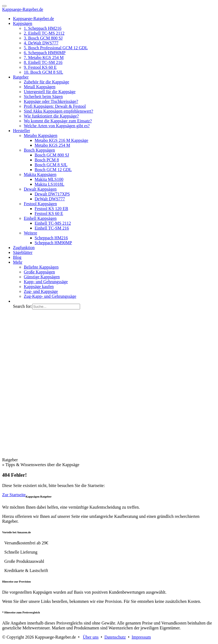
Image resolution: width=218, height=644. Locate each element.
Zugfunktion (24, 248)
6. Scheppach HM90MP (45, 53)
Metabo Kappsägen (41, 135)
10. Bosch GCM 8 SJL (43, 72)
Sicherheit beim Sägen (43, 97)
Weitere (30, 233)
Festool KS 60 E (49, 213)
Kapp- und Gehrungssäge (46, 282)
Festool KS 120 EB (51, 209)
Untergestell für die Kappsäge (50, 92)
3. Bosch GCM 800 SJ (43, 38)
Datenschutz (115, 637)
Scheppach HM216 (51, 238)
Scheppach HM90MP (53, 243)
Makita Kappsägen (40, 174)
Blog (17, 257)
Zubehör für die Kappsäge (47, 82)
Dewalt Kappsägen (40, 189)
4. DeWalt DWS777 (41, 43)
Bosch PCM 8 (47, 160)
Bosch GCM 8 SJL (51, 165)
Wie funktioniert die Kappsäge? (51, 116)
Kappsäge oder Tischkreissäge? (51, 101)
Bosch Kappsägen (39, 150)
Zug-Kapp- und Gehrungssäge (50, 296)
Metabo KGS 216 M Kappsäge (61, 140)
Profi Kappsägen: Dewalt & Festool (55, 106)
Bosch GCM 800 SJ (52, 155)
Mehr (18, 262)
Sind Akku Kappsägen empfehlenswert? (58, 111)
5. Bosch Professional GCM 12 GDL (56, 48)
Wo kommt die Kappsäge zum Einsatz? (58, 121)
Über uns (91, 637)
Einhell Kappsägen (40, 218)
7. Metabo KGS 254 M (44, 58)
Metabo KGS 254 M (52, 145)
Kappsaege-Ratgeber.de (23, 9)
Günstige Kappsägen (42, 277)
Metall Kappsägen (40, 87)
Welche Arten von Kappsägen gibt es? (57, 126)
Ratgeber (21, 77)
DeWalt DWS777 (50, 199)
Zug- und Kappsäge (41, 291)
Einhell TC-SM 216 (52, 228)
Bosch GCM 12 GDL (53, 170)
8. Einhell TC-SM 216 (43, 62)
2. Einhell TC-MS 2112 (44, 33)
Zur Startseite (14, 495)
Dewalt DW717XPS (52, 194)
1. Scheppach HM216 (43, 28)
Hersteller (22, 131)
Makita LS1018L (49, 184)
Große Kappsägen (39, 272)
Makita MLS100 (49, 179)
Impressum (141, 637)
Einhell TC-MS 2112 (53, 223)
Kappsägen (23, 23)
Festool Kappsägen (40, 204)
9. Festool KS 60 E (40, 67)
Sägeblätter (23, 252)
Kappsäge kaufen (39, 287)
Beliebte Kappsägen (41, 267)
